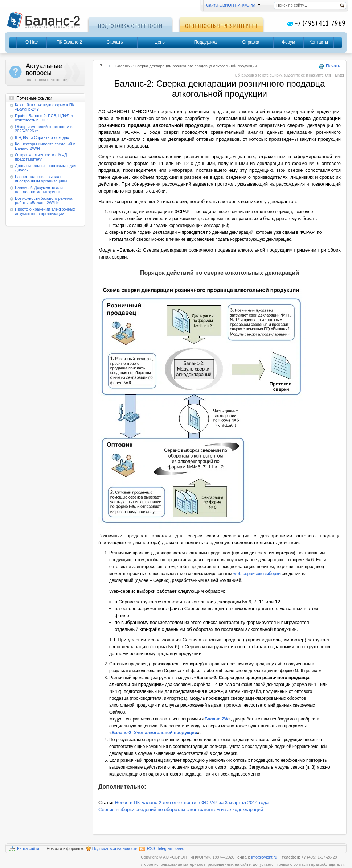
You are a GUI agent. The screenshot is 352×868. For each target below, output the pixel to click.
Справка (251, 42)
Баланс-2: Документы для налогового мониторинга (39, 190)
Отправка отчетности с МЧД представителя (41, 157)
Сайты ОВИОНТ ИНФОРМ (232, 5)
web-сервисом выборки (257, 574)
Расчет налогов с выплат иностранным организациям (41, 179)
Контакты (319, 42)
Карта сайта (24, 849)
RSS (147, 849)
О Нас (32, 42)
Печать (329, 66)
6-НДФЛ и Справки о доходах (42, 137)
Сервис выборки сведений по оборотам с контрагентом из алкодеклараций (181, 809)
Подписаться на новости (112, 849)
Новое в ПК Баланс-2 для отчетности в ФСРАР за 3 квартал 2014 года (192, 803)
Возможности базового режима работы (44, 201)
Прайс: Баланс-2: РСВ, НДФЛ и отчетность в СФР (44, 118)
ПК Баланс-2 (69, 42)
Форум (288, 42)
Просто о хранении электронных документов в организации (45, 211)
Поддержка (206, 42)
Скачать (115, 42)
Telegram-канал (171, 848)
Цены (160, 42)
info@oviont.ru (265, 857)
